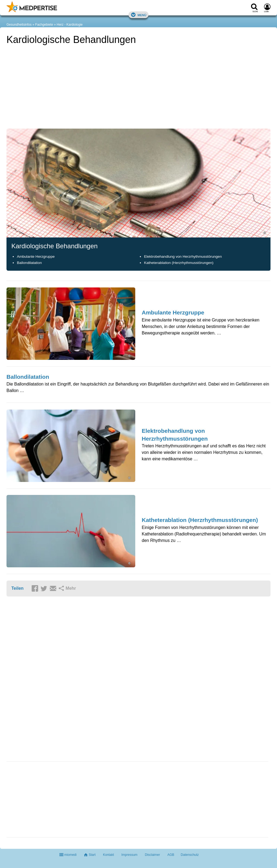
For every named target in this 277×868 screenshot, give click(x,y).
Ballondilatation (29, 263)
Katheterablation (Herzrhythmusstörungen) (179, 263)
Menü (138, 15)
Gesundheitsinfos (19, 25)
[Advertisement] (47, 800)
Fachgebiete (44, 25)
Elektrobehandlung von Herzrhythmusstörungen (183, 257)
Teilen (17, 588)
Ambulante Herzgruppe (36, 257)
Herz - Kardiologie (70, 25)
